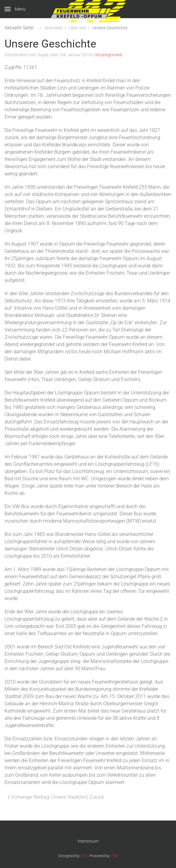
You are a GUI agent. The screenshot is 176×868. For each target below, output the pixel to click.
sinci (85, 856)
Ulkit (114, 856)
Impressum (88, 841)
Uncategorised (108, 55)
